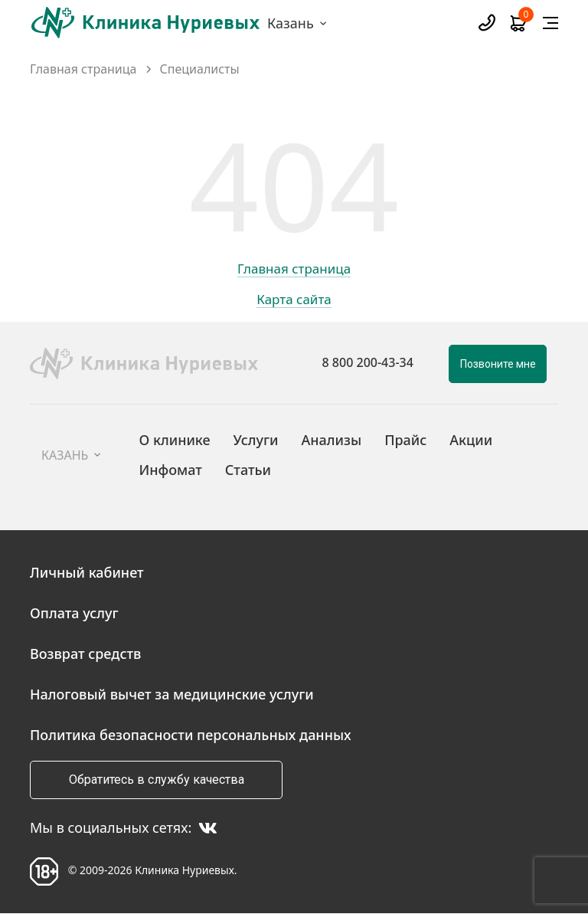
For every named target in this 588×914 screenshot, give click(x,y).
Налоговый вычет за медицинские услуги (172, 694)
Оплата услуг (74, 613)
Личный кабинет (87, 572)
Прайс (405, 440)
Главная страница (83, 69)
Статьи (248, 470)
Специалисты (200, 69)
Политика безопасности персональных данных (191, 735)
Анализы (332, 440)
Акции (471, 440)
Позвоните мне (498, 364)
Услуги (256, 440)
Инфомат (170, 470)
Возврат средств (85, 654)
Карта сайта (294, 300)
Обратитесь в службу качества (157, 780)
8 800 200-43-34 (368, 362)
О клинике (174, 440)
